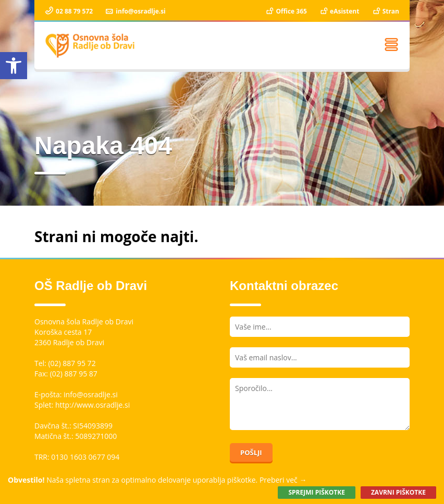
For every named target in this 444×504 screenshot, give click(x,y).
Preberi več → (283, 480)
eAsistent (339, 11)
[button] (14, 66)
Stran (385, 11)
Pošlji (251, 452)
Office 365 (286, 11)
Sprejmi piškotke (316, 492)
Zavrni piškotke (398, 492)
